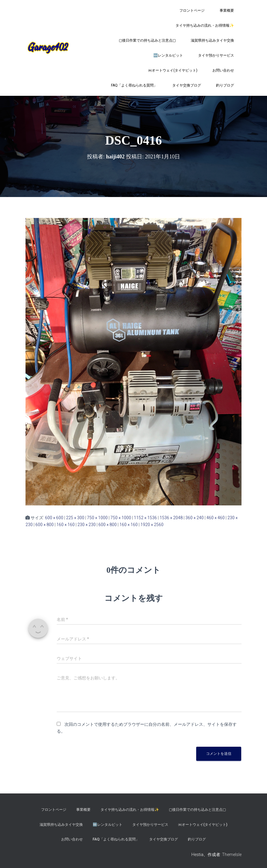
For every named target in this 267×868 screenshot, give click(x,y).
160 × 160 (66, 525)
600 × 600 (54, 518)
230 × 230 (87, 525)
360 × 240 (195, 518)
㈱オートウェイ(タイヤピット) (173, 70)
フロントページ (192, 10)
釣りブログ (225, 85)
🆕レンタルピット (168, 55)
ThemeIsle (232, 855)
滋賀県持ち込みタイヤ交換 (212, 40)
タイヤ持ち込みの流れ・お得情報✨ (205, 25)
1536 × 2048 (171, 518)
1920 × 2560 (152, 525)
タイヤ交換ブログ (187, 85)
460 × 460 (216, 518)
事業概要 (227, 10)
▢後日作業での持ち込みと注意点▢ (147, 40)
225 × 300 (75, 518)
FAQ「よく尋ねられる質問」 (134, 85)
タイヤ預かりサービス (216, 55)
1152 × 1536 (145, 518)
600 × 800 (45, 525)
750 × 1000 (97, 518)
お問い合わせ (223, 70)
